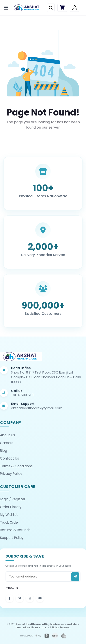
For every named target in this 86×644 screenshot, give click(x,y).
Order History (11, 507)
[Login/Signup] (75, 8)
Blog (4, 451)
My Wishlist (9, 515)
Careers (7, 443)
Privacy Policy (11, 474)
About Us (7, 435)
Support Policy (12, 538)
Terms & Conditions (16, 466)
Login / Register (13, 499)
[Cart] (62, 8)
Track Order (9, 522)
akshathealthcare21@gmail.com (37, 408)
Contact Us (9, 458)
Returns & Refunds (15, 530)
